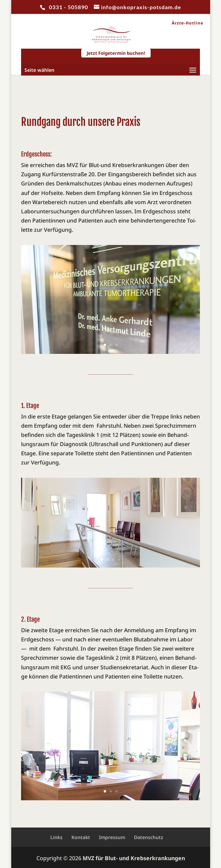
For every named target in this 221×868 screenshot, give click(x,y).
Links (56, 837)
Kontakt (81, 837)
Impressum (112, 837)
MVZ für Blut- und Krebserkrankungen (134, 858)
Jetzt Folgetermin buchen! (116, 53)
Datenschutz (149, 837)
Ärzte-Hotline (188, 23)
